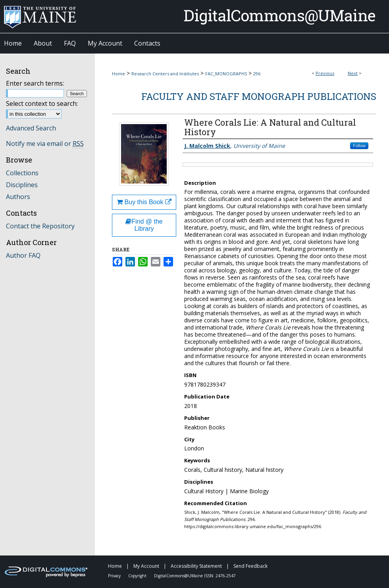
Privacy (115, 576)
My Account (147, 566)
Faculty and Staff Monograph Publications (259, 96)
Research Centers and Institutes (165, 74)
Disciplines (22, 185)
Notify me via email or (45, 144)
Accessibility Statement (197, 566)
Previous (325, 73)
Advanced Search (31, 128)
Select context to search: (42, 103)
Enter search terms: (35, 83)
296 (257, 74)
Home (118, 74)
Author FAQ (23, 255)
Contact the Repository (40, 226)
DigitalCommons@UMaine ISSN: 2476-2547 (195, 576)
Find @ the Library (144, 225)
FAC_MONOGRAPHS (226, 74)
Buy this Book (144, 202)
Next (353, 73)
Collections (22, 173)
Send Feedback (250, 566)
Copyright (138, 576)
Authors (18, 197)
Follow (359, 146)
